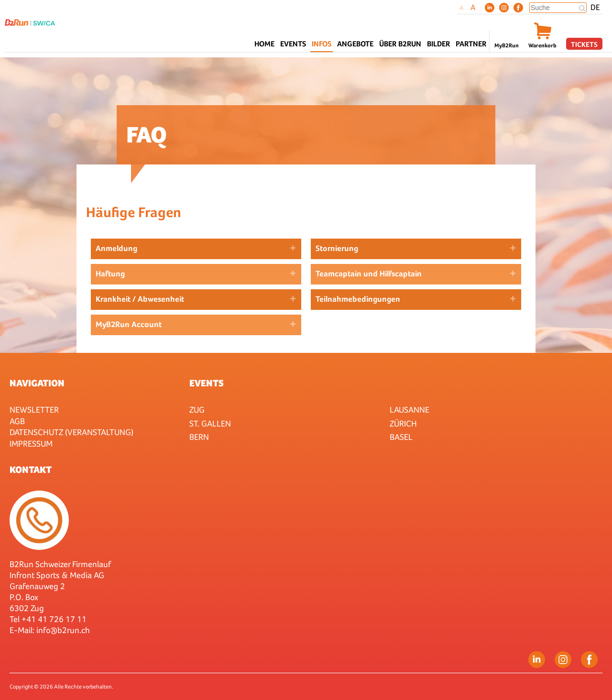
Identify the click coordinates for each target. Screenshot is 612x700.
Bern (199, 437)
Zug (197, 410)
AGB (17, 421)
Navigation (37, 383)
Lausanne (410, 410)
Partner (471, 44)
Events (207, 383)
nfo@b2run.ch (64, 630)
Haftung (110, 274)
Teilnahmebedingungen (358, 299)
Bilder (438, 44)
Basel (401, 437)
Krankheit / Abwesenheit (140, 299)
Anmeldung (116, 248)
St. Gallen (210, 423)
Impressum (31, 443)
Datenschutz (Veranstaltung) (71, 432)
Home (264, 44)
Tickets (584, 44)
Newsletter (34, 410)
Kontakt (31, 470)
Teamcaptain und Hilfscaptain (369, 274)
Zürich (403, 423)
